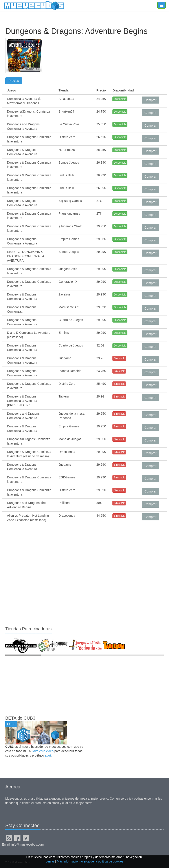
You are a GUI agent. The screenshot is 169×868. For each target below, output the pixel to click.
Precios (14, 81)
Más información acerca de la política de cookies (90, 861)
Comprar (151, 100)
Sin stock (119, 358)
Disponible (120, 99)
